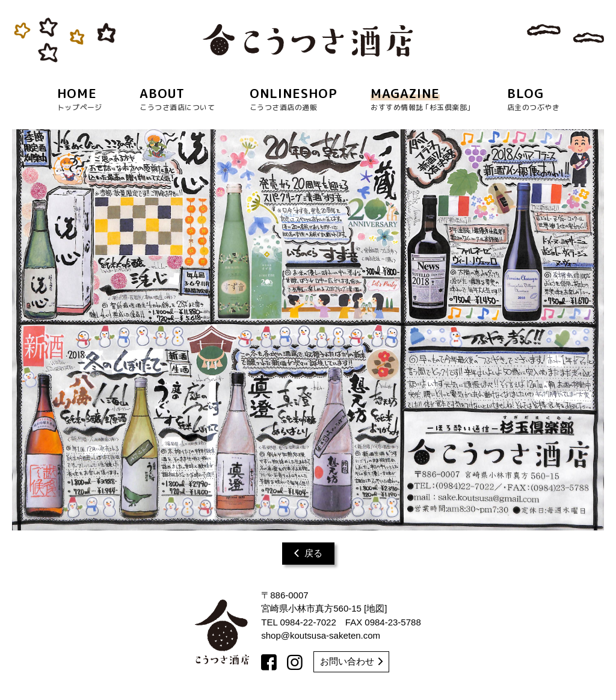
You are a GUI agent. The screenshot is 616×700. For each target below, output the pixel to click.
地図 (375, 608)
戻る (308, 553)
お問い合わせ (351, 661)
